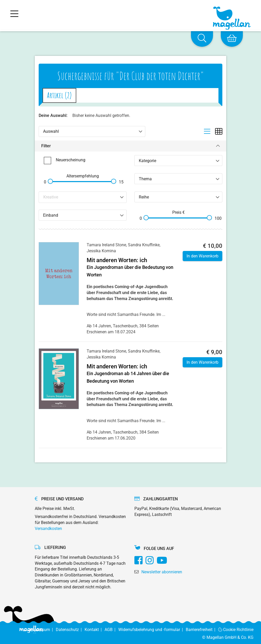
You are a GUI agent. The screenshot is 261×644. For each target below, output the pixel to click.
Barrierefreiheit (202, 630)
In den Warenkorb (202, 256)
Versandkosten (48, 529)
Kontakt (95, 630)
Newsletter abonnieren (162, 572)
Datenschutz (70, 630)
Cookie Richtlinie (236, 630)
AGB (111, 630)
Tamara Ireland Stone (106, 245)
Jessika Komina (101, 251)
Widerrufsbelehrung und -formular (152, 630)
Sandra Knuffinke (144, 245)
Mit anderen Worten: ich (117, 260)
